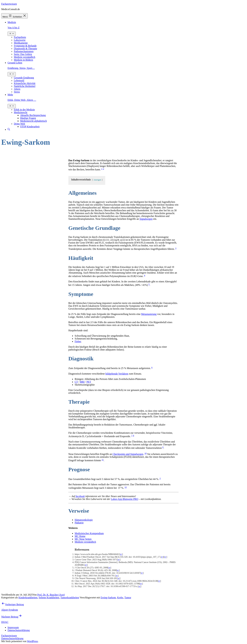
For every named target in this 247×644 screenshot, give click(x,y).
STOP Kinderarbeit (30, 127)
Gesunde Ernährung (24, 78)
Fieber (78, 341)
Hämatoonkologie (84, 520)
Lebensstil (19, 80)
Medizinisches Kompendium (89, 533)
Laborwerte (20, 40)
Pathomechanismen (24, 51)
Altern (17, 89)
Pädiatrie (79, 523)
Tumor (128, 598)
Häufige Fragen (28, 118)
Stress (17, 92)
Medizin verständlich (25, 57)
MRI (82, 382)
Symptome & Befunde (25, 46)
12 (126, 487)
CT (76, 382)
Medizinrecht (21, 112)
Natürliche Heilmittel (25, 86)
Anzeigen (97, 180)
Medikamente (21, 43)
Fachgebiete (20, 37)
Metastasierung (149, 314)
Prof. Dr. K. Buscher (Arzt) (51, 595)
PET (89, 382)
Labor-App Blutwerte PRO (125, 499)
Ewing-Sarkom (108, 598)
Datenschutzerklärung (12, 638)
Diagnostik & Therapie (25, 49)
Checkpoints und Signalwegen (128, 454)
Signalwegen (146, 219)
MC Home (80, 536)
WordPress (32, 641)
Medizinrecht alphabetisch (33, 121)
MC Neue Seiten (83, 539)
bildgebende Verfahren (117, 374)
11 (103, 460)
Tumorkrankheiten (70, 598)
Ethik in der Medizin (24, 110)
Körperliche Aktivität (25, 83)
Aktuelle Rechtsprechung (33, 115)
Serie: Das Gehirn (23, 54)
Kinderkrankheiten (28, 598)
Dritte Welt (19, 124)
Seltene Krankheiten (49, 598)
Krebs (120, 598)
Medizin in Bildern (23, 60)
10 (145, 453)
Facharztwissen (9, 4)
